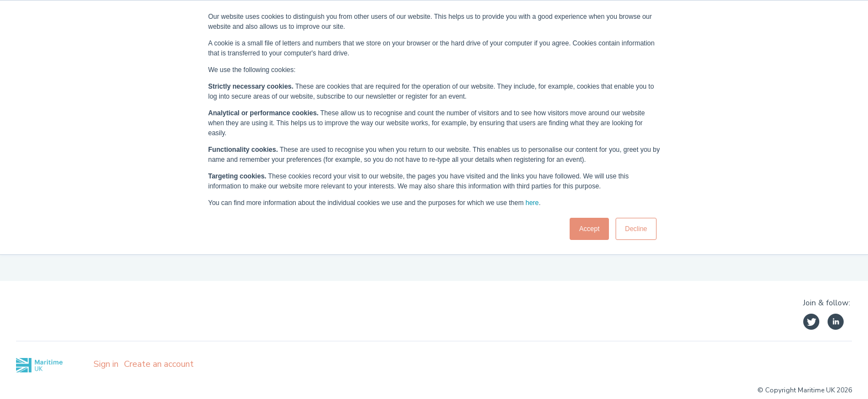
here (532, 203)
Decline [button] (636, 229)
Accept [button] (589, 229)
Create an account (159, 364)
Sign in (106, 364)
